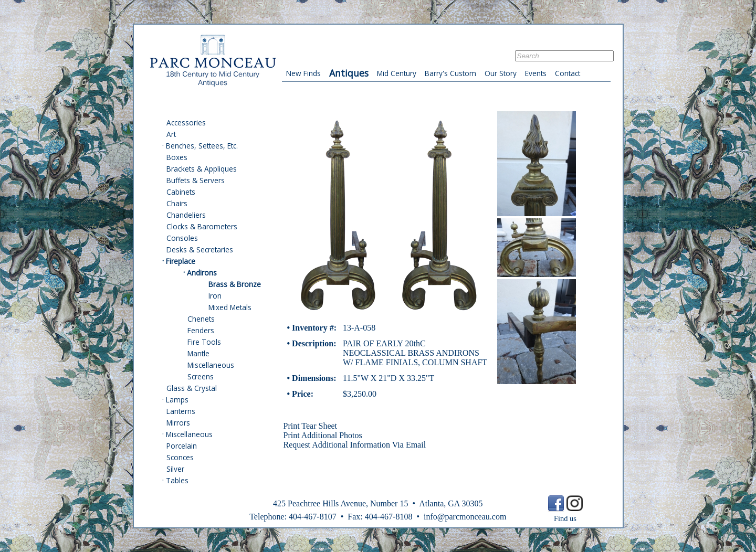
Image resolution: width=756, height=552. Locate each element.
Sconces (180, 457)
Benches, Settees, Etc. (202, 146)
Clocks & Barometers (202, 226)
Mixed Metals (230, 307)
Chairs (177, 203)
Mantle (198, 353)
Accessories (186, 123)
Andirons (202, 273)
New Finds (303, 73)
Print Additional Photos (323, 435)
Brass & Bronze (235, 284)
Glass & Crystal (192, 388)
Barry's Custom (450, 73)
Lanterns (181, 411)
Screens (201, 376)
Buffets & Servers (196, 180)
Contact (568, 73)
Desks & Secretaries (200, 250)
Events (536, 73)
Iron (215, 296)
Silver (175, 469)
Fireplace (181, 261)
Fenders (201, 330)
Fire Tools (204, 342)
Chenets (201, 319)
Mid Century (397, 73)
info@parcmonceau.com (465, 517)
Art (171, 134)
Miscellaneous (211, 365)
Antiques (349, 73)
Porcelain (182, 446)
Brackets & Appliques (202, 169)
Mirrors (178, 423)
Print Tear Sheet (311, 426)
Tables (177, 480)
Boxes (177, 157)
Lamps (177, 400)
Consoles (182, 238)
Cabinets (181, 192)
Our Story (501, 73)
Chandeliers (186, 215)
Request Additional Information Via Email (355, 445)
